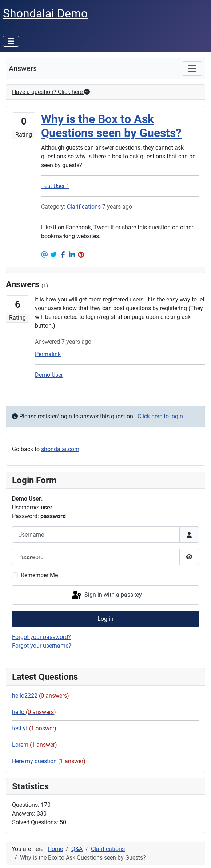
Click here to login (160, 416)
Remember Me (39, 575)
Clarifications (84, 207)
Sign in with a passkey (106, 595)
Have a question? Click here (51, 92)
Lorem (35, 745)
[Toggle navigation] (192, 68)
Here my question (49, 761)
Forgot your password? (41, 637)
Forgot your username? (42, 646)
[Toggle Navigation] (11, 41)
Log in (105, 619)
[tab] (105, 92)
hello (34, 712)
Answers (23, 68)
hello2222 (41, 696)
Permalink (48, 354)
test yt (34, 728)
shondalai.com (60, 449)
